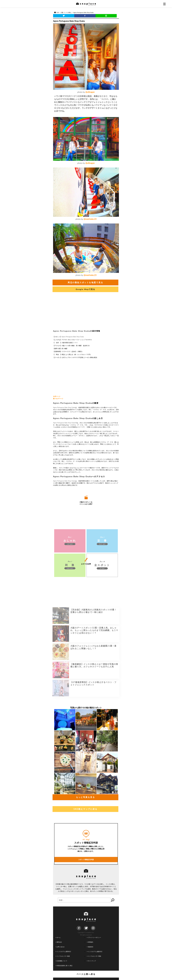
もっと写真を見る (86, 797)
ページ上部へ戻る (86, 974)
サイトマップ (91, 961)
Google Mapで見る (85, 289)
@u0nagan (90, 92)
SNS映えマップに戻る (85, 809)
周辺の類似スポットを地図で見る (85, 282)
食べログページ (58, 399)
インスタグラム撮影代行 (95, 951)
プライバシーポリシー (94, 937)
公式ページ (57, 396)
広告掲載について (61, 961)
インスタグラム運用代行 (63, 951)
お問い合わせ (60, 947)
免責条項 (90, 947)
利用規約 (90, 942)
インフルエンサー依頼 (63, 956)
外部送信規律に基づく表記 (64, 966)
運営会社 (59, 942)
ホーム (58, 937)
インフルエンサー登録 (94, 956)
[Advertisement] (86, 312)
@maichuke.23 (90, 219)
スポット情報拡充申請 (86, 892)
